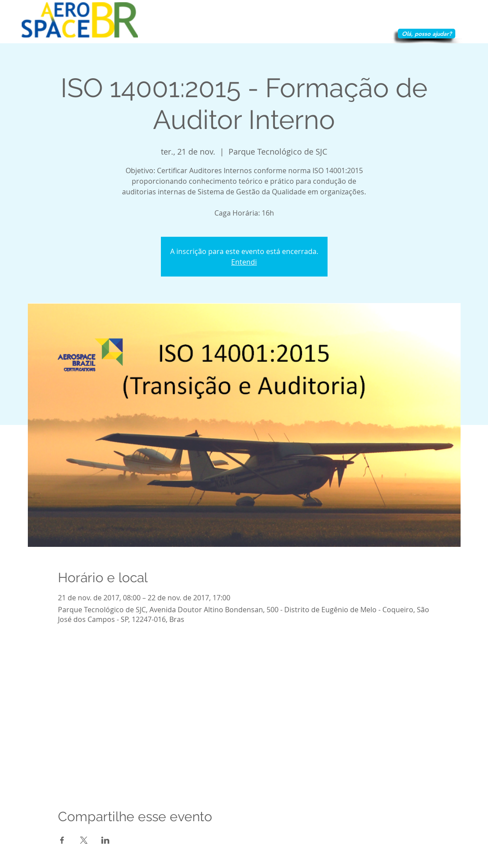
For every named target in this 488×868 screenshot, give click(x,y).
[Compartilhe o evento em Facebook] (62, 840)
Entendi (244, 262)
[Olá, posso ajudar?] (427, 34)
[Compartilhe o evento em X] (84, 840)
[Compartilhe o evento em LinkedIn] (105, 840)
